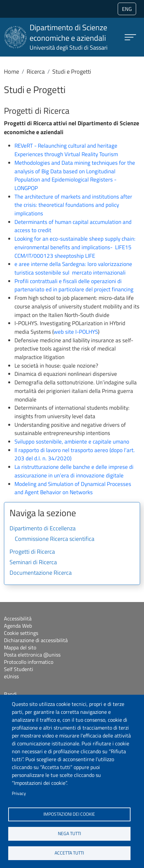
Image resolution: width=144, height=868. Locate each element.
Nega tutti (69, 833)
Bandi (10, 694)
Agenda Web (18, 626)
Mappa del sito (20, 647)
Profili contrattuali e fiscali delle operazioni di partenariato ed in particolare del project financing (74, 285)
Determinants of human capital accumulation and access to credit (73, 226)
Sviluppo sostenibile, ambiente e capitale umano (72, 442)
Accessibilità (18, 618)
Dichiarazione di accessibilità (36, 640)
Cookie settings (21, 633)
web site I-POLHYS (76, 332)
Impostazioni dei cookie (69, 814)
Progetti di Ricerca (32, 552)
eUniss (11, 676)
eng (127, 9)
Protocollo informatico (29, 662)
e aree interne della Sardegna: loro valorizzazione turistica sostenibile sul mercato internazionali (73, 268)
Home (12, 72)
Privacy (19, 793)
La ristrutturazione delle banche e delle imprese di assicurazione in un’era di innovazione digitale (74, 471)
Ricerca (36, 72)
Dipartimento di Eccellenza (43, 529)
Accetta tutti (69, 853)
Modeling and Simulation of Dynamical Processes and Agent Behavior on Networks (73, 488)
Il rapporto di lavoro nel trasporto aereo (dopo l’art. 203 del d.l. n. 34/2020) (75, 454)
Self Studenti (19, 669)
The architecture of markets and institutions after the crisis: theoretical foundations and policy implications (73, 205)
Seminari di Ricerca (33, 563)
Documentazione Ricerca (41, 573)
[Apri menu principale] (130, 37)
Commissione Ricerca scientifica (55, 539)
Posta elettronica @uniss (32, 655)
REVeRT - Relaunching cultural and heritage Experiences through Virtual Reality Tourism (66, 150)
